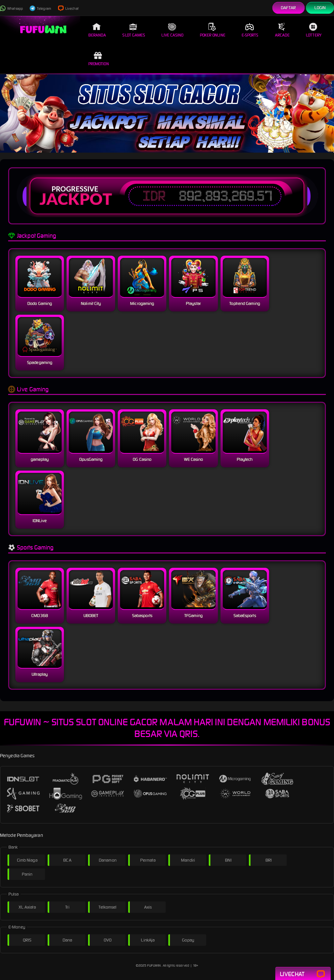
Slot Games (134, 30)
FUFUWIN (154, 965)
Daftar (288, 8)
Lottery (314, 30)
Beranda (97, 30)
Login (320, 8)
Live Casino (172, 30)
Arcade (282, 30)
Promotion (99, 59)
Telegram (40, 8)
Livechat (68, 8)
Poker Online (213, 30)
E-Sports (250, 30)
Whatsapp (11, 8)
